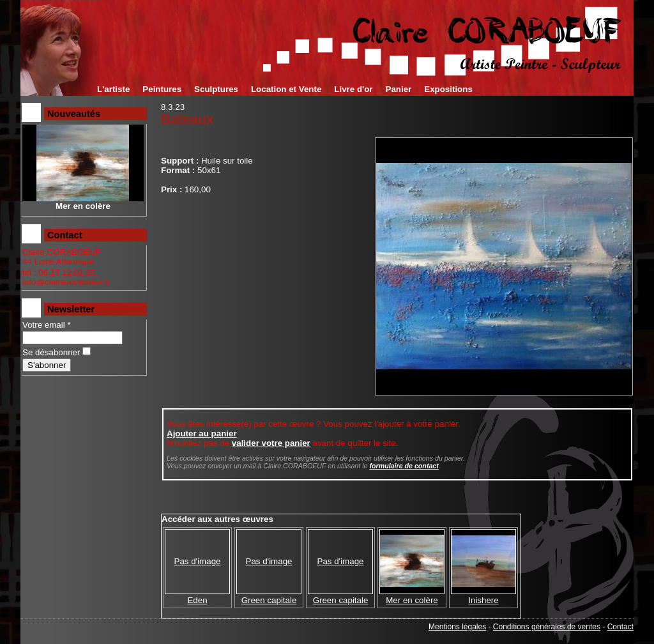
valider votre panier (271, 443)
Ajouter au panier (202, 433)
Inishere (483, 600)
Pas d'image (198, 561)
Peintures (162, 89)
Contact (620, 627)
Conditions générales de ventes (547, 627)
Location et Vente (286, 89)
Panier (399, 89)
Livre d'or (353, 89)
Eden (197, 600)
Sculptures (216, 89)
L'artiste (113, 89)
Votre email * (47, 325)
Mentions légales (457, 627)
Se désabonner (51, 352)
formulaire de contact (404, 466)
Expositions (448, 89)
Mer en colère (412, 600)
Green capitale (269, 600)
